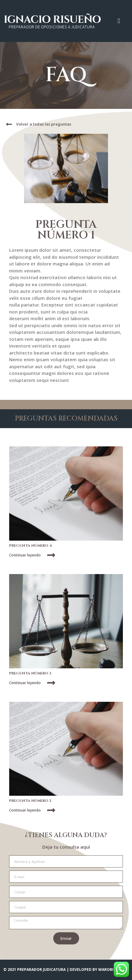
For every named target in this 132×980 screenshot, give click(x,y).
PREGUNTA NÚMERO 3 (30, 673)
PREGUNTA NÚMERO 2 (30, 801)
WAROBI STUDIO (113, 970)
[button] (119, 21)
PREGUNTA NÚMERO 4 (31, 545)
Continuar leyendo (25, 555)
